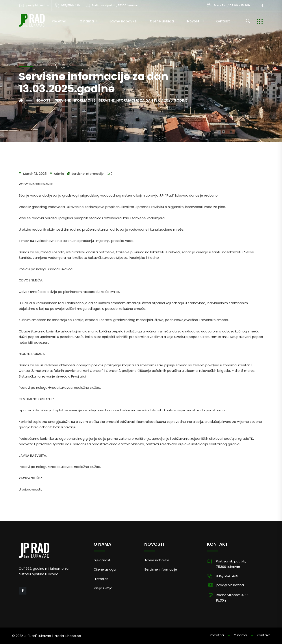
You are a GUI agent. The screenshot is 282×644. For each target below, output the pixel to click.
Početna (59, 21)
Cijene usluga (162, 21)
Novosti (194, 21)
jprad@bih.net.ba (37, 5)
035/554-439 (70, 5)
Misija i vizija (103, 588)
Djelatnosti (102, 560)
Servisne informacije (87, 174)
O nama (87, 21)
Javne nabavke (123, 21)
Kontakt (223, 21)
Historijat (101, 579)
